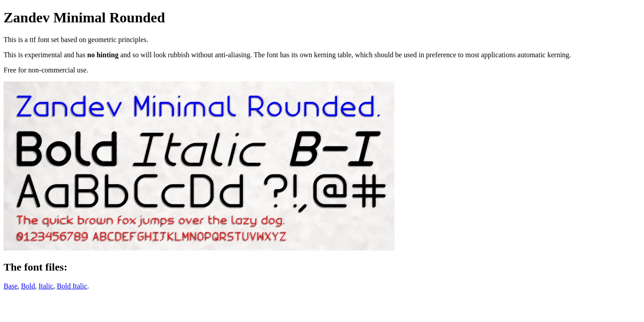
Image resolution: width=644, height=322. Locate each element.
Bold (28, 286)
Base (11, 286)
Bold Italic (72, 286)
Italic (46, 286)
